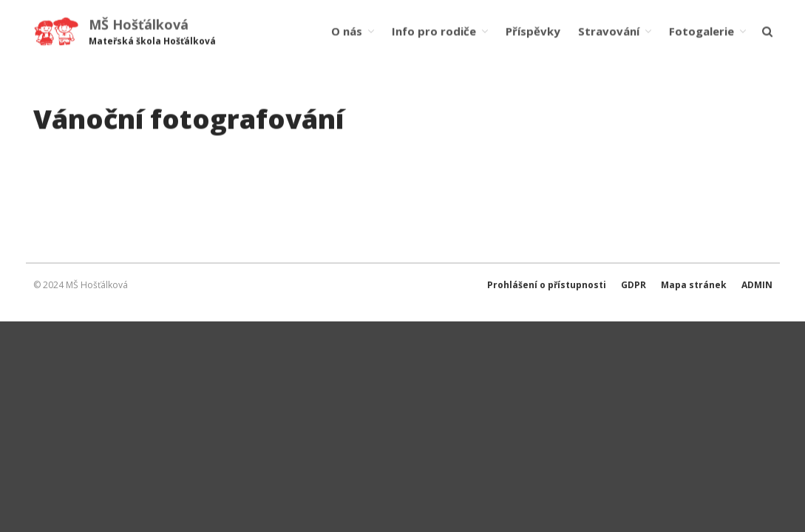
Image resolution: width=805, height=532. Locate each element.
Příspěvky (533, 31)
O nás (347, 31)
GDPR (634, 285)
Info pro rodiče (434, 31)
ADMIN (757, 285)
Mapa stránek (694, 285)
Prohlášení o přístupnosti (547, 285)
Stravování (609, 31)
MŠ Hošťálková (139, 24)
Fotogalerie (702, 31)
